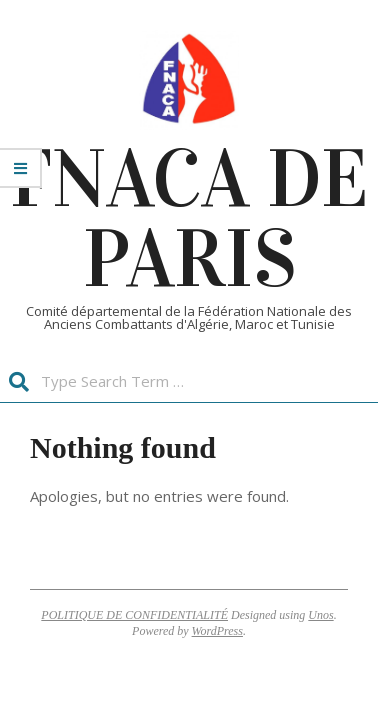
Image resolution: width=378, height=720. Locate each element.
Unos (320, 615)
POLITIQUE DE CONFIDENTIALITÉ (134, 615)
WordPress (217, 631)
